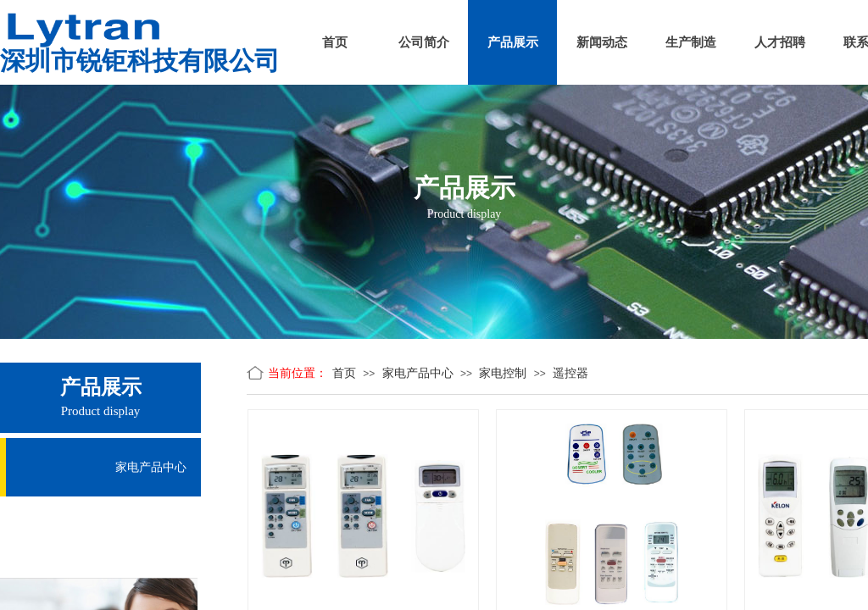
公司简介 (424, 42)
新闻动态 (602, 42)
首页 (335, 42)
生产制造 (691, 42)
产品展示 (513, 42)
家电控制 (503, 373)
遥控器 (570, 373)
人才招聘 (780, 42)
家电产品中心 (418, 373)
